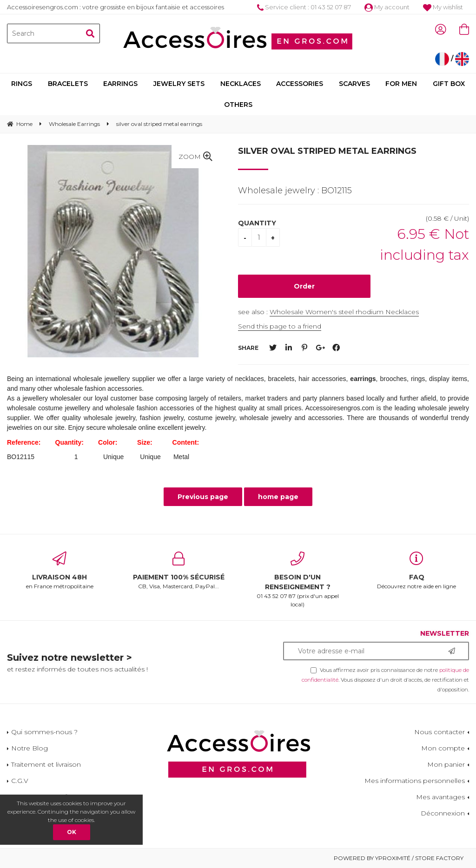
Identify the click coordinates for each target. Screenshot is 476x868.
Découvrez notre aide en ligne (416, 571)
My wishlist (443, 7)
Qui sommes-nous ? (44, 732)
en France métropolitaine (59, 571)
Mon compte (443, 748)
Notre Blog (30, 748)
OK (72, 832)
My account (387, 7)
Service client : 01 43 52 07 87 (304, 7)
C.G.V (20, 781)
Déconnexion (443, 813)
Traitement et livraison (46, 764)
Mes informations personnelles (415, 781)
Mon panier (446, 764)
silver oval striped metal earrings (327, 151)
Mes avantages (440, 797)
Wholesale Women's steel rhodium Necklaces (344, 312)
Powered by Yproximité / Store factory (399, 858)
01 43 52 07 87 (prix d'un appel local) (297, 580)
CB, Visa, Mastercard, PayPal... (178, 571)
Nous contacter (440, 732)
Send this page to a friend (280, 326)
